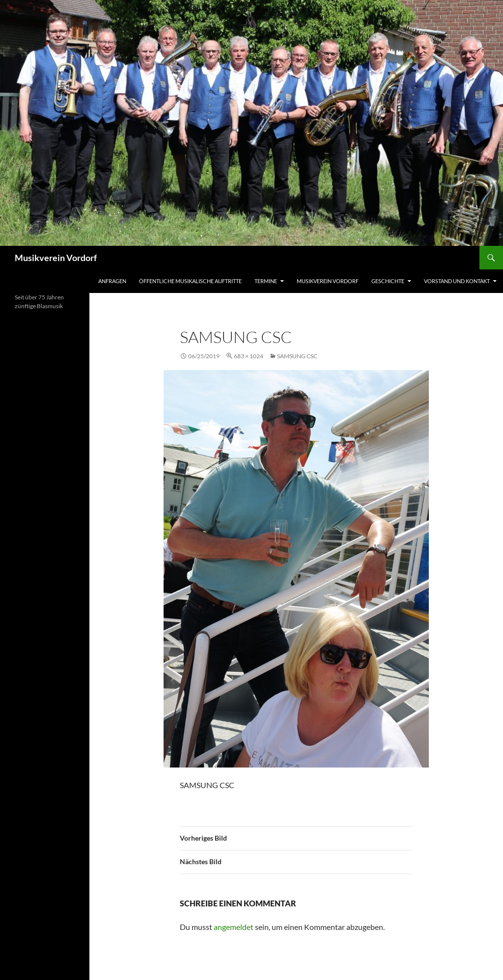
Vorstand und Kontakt (457, 281)
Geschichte (388, 281)
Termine (266, 281)
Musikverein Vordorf (56, 258)
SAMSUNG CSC (297, 356)
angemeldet (234, 927)
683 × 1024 (249, 356)
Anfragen (112, 281)
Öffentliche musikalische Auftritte (190, 281)
